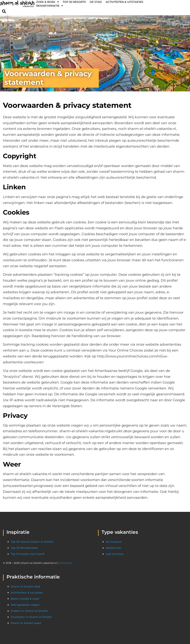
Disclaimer (65, 563)
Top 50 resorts (74, 2)
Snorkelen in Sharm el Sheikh (31, 617)
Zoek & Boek (47, 2)
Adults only (113, 548)
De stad (96, 2)
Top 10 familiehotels (24, 548)
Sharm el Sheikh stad (25, 586)
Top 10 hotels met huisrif (27, 554)
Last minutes (115, 554)
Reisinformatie (50, 6)
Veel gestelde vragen (25, 605)
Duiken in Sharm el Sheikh (29, 611)
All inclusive (114, 542)
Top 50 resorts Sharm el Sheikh (32, 542)
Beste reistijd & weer (25, 599)
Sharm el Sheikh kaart (26, 623)
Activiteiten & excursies (27, 593)
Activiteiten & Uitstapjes (125, 2)
